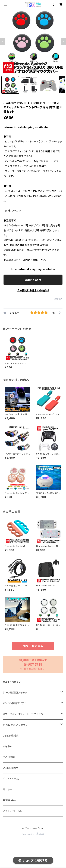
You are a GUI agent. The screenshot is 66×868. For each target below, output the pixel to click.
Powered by (33, 834)
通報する (58, 299)
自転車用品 (9, 800)
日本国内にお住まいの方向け (33, 290)
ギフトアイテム (11, 779)
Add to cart (33, 280)
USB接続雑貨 (11, 736)
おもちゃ (7, 746)
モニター (8, 789)
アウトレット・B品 (12, 811)
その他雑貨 (9, 757)
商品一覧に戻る (33, 646)
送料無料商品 (11, 768)
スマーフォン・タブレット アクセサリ (23, 714)
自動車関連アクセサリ (15, 725)
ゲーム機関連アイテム (15, 693)
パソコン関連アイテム (15, 703)
